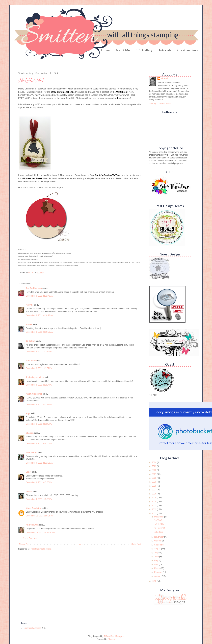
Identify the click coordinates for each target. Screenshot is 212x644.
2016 (154, 494)
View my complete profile (160, 104)
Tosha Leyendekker (35, 377)
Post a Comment (30, 538)
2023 (154, 466)
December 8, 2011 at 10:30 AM (40, 332)
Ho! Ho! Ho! (159, 524)
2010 (154, 581)
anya (28, 413)
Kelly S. (29, 305)
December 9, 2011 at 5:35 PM (39, 482)
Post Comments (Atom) (41, 549)
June (157, 557)
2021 (154, 474)
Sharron (30, 433)
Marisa (29, 324)
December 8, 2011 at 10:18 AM (40, 315)
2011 (154, 513)
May (156, 560)
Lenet (29, 472)
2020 (154, 478)
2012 (154, 509)
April (157, 564)
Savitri (29, 491)
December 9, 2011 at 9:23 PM (39, 499)
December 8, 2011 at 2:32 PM (39, 404)
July (156, 553)
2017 (154, 490)
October (158, 541)
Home (105, 50)
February (159, 572)
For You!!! (158, 520)
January (158, 576)
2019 (154, 482)
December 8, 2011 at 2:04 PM (39, 385)
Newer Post (24, 544)
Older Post (136, 544)
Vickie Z (165, 78)
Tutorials (165, 50)
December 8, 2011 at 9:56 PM (39, 443)
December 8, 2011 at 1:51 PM (39, 368)
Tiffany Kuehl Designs (114, 636)
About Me (123, 50)
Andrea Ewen (32, 525)
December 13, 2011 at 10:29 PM (40, 533)
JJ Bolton (30, 341)
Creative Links (188, 50)
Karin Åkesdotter (34, 394)
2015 (154, 498)
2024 (154, 462)
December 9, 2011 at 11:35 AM (40, 463)
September (160, 545)
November (159, 537)
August (158, 549)
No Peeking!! (160, 528)
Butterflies (158, 532)
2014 (154, 502)
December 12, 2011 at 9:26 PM (40, 516)
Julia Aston (31, 361)
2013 (154, 506)
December (159, 517)
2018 (154, 486)
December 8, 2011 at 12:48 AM (40, 296)
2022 (154, 470)
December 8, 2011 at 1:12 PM (39, 352)
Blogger (111, 639)
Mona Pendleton (34, 508)
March (157, 568)
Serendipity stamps (32, 628)
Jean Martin (31, 452)
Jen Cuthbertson (34, 288)
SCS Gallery (144, 50)
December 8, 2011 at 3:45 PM (39, 424)
